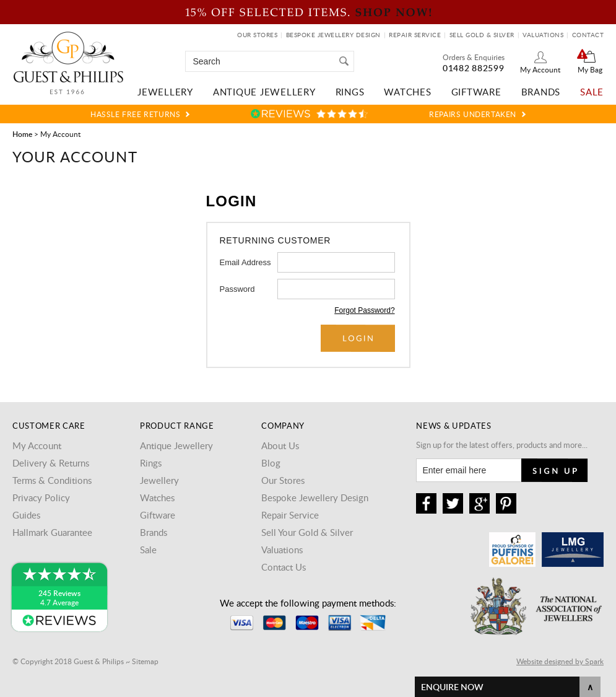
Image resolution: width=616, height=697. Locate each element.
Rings (350, 92)
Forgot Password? (364, 310)
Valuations (543, 35)
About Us (280, 445)
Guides (26, 515)
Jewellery (165, 92)
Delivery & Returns (51, 463)
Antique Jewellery (264, 92)
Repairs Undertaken (473, 114)
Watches (407, 92)
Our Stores (257, 35)
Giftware (476, 92)
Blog (271, 463)
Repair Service (415, 35)
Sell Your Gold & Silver (307, 532)
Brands (541, 92)
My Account (540, 69)
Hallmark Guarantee (52, 532)
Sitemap (145, 661)
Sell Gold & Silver (482, 35)
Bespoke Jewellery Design (333, 35)
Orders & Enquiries (474, 57)
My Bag (590, 69)
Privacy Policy (41, 498)
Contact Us (284, 567)
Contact (588, 35)
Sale (592, 92)
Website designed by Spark (560, 661)
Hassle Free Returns (135, 114)
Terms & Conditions (52, 480)
